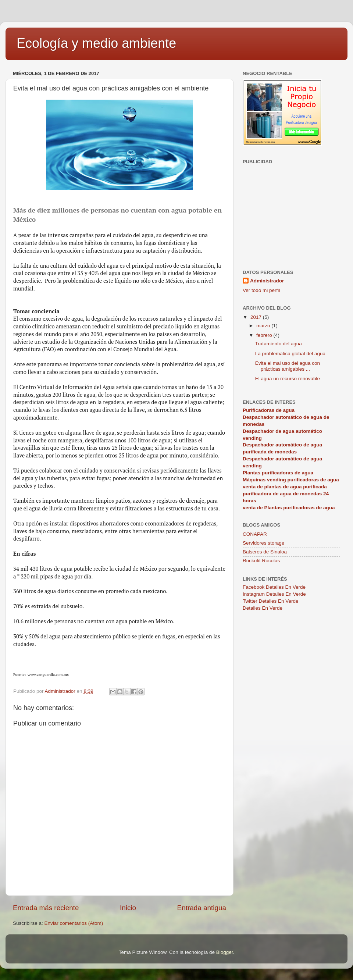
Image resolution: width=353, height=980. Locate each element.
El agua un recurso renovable (288, 379)
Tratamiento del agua (279, 344)
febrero (265, 335)
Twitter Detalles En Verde (271, 601)
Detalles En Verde (263, 608)
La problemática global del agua (290, 354)
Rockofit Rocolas (261, 561)
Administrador (267, 281)
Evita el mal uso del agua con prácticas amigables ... (288, 366)
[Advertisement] (291, 213)
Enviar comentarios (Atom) (74, 923)
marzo (264, 326)
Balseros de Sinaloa (265, 552)
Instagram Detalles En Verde (274, 594)
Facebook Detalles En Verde (274, 587)
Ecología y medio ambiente (96, 43)
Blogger (225, 952)
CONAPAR (255, 534)
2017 (257, 317)
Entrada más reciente (46, 908)
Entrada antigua (202, 908)
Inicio (128, 908)
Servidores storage (263, 543)
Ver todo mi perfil (261, 290)
